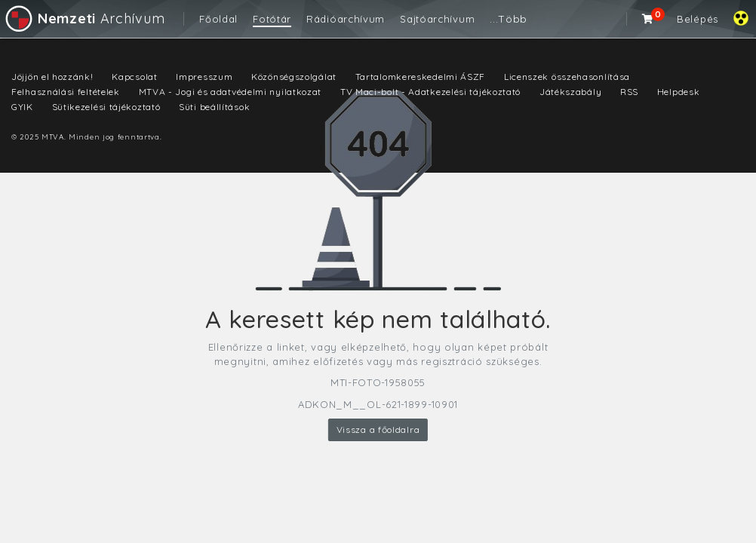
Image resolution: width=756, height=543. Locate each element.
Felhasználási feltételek (66, 92)
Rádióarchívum (346, 19)
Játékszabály (570, 92)
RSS (629, 92)
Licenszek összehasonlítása (567, 77)
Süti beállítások (214, 107)
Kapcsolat (134, 77)
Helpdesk (679, 92)
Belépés (698, 19)
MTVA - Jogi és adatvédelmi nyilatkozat (230, 92)
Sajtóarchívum (437, 19)
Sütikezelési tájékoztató (106, 107)
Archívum (84, 18)
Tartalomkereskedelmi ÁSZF (421, 77)
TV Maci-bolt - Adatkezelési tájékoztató (430, 92)
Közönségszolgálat (294, 77)
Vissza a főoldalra (378, 429)
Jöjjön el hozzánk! (52, 77)
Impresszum (204, 77)
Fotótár (272, 19)
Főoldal (218, 19)
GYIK (22, 107)
